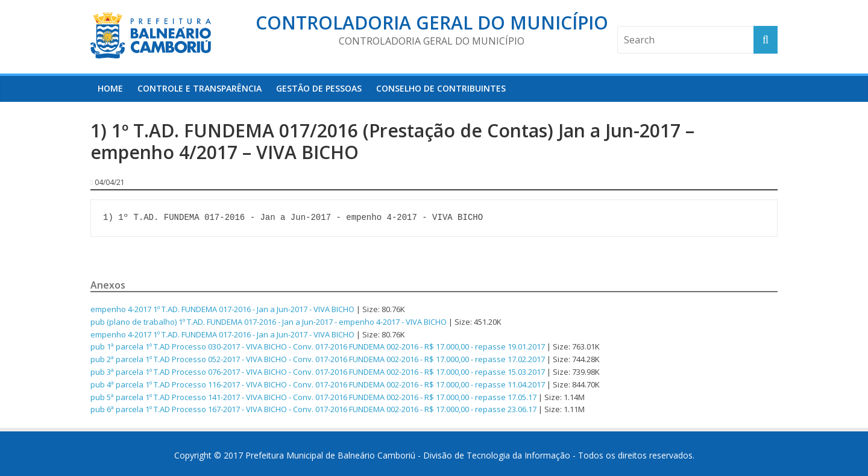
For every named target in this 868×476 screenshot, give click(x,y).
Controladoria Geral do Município (432, 23)
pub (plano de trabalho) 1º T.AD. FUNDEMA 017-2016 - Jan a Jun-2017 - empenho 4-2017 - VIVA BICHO (269, 322)
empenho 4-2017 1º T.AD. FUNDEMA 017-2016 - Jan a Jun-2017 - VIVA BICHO (222, 309)
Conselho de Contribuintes (441, 88)
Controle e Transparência (200, 88)
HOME (110, 88)
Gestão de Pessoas (319, 88)
